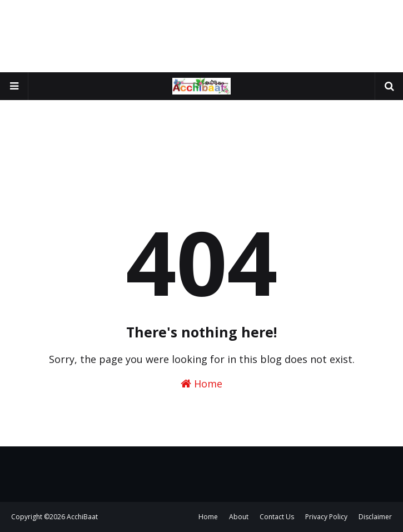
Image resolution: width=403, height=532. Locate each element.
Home (201, 384)
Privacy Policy (326, 517)
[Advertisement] (201, 36)
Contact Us (277, 517)
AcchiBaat (82, 517)
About (239, 517)
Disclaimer (375, 517)
